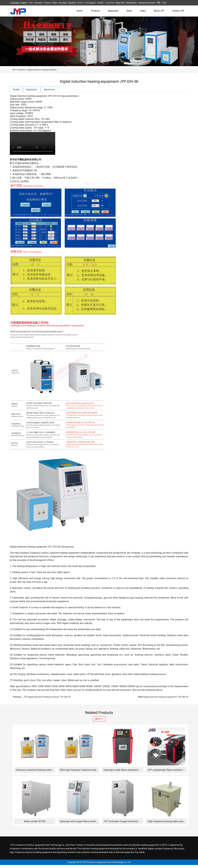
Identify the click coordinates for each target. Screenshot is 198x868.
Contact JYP (178, 11)
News (129, 11)
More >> (99, 719)
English (24, 3)
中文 (31, 3)
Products (95, 11)
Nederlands (131, 3)
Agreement (49, 90)
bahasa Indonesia (147, 3)
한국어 (81, 3)
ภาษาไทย (110, 3)
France (47, 3)
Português (90, 3)
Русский (63, 3)
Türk (164, 3)
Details (16, 90)
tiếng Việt (120, 3)
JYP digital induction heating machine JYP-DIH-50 (47, 697)
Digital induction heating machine (42, 70)
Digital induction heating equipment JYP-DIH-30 (166, 697)
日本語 (100, 3)
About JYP (159, 11)
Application (113, 11)
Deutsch (39, 3)
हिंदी (159, 3)
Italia (55, 3)
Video (143, 11)
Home (80, 11)
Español (72, 3)
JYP (14, 70)
